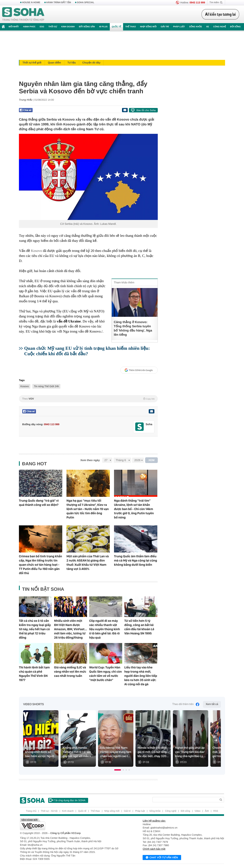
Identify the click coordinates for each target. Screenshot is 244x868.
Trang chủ (31, 811)
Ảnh (207, 811)
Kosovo (36, 251)
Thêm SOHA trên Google (139, 370)
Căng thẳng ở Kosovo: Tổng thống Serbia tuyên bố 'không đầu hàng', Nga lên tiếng (133, 328)
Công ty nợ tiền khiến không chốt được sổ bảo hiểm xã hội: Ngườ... (41, 752)
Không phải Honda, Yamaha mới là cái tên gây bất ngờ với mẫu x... (78, 752)
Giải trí (165, 27)
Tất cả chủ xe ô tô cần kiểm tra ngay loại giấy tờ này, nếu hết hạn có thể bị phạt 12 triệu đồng (35, 629)
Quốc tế (116, 27)
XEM (152, 460)
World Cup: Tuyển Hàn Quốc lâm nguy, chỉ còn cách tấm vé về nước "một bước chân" (105, 674)
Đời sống (235, 27)
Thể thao (131, 27)
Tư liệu (72, 63)
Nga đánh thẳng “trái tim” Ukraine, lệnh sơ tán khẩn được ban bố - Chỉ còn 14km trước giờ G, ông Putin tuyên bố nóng (134, 509)
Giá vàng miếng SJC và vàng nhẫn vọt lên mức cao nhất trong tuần (70, 672)
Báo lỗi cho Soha (146, 110)
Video (198, 811)
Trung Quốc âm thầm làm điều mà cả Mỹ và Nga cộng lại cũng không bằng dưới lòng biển (136, 560)
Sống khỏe (196, 27)
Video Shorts (33, 704)
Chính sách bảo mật (154, 849)
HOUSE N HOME (31, 3)
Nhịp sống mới (148, 27)
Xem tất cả (212, 704)
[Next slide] (216, 740)
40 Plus (103, 27)
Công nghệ (219, 27)
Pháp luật (179, 27)
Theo (88, 399)
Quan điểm (54, 63)
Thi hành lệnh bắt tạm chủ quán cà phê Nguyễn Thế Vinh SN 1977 (34, 674)
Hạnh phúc (29, 27)
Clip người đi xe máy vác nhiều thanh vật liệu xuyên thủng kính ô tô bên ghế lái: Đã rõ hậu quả (105, 629)
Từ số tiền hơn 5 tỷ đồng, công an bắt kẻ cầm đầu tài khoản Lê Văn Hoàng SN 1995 (139, 627)
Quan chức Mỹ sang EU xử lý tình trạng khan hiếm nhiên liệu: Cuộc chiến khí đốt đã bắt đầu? (87, 351)
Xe (208, 27)
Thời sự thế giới (32, 63)
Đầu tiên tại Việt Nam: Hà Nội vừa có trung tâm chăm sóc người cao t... (116, 752)
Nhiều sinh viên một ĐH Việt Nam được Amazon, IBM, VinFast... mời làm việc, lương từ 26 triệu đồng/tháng (71, 629)
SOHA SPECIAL (86, 3)
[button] (118, 770)
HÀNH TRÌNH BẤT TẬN (59, 3)
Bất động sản (87, 27)
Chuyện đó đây (91, 63)
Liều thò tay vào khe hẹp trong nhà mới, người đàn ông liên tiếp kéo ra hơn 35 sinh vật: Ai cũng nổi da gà (141, 676)
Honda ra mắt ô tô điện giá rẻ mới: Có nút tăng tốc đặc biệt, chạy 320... (153, 752)
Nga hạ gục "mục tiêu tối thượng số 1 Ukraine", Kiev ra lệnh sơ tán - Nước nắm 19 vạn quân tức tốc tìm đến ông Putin (88, 509)
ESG (42, 27)
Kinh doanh (68, 27)
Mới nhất (14, 27)
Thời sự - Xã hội (49, 811)
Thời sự (53, 27)
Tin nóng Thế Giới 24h (46, 386)
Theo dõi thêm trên (186, 704)
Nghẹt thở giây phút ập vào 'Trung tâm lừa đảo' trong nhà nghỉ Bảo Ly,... (190, 752)
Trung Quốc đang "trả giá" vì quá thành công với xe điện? (39, 503)
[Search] (185, 800)
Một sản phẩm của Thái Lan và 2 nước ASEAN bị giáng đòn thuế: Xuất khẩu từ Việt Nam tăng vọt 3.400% (88, 563)
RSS (216, 811)
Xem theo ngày (90, 460)
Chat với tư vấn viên (162, 858)
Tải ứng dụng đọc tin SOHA (67, 800)
